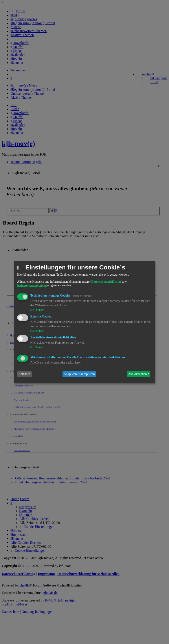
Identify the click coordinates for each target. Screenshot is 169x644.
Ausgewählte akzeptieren (79, 374)
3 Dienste (38, 331)
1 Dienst (37, 347)
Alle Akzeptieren (139, 374)
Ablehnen (24, 374)
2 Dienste (38, 310)
